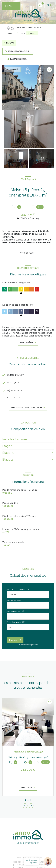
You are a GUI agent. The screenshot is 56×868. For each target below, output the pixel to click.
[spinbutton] (28, 627)
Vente (11, 33)
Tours (22, 33)
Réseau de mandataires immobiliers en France (25, 28)
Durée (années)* (14, 600)
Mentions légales (25, 865)
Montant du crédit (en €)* (18, 589)
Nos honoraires (21, 862)
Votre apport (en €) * (16, 611)
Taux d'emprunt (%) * (16, 622)
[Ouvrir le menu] (11, 6)
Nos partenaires (41, 862)
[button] (31, 806)
